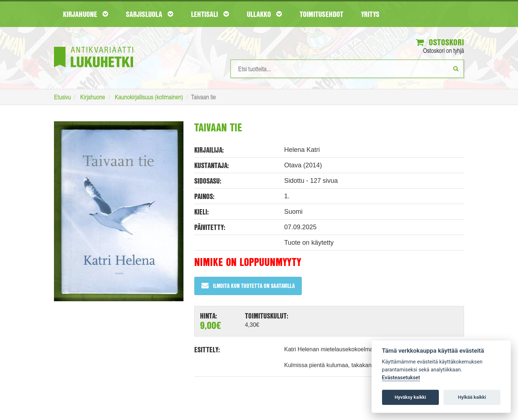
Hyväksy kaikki (410, 397)
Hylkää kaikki (472, 397)
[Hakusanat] (347, 69)
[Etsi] (456, 68)
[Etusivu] (94, 46)
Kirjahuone (85, 14)
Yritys (370, 14)
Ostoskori (440, 42)
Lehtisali (210, 14)
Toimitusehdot (321, 14)
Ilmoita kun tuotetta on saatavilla (248, 286)
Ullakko (264, 14)
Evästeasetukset (401, 378)
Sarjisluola (149, 14)
